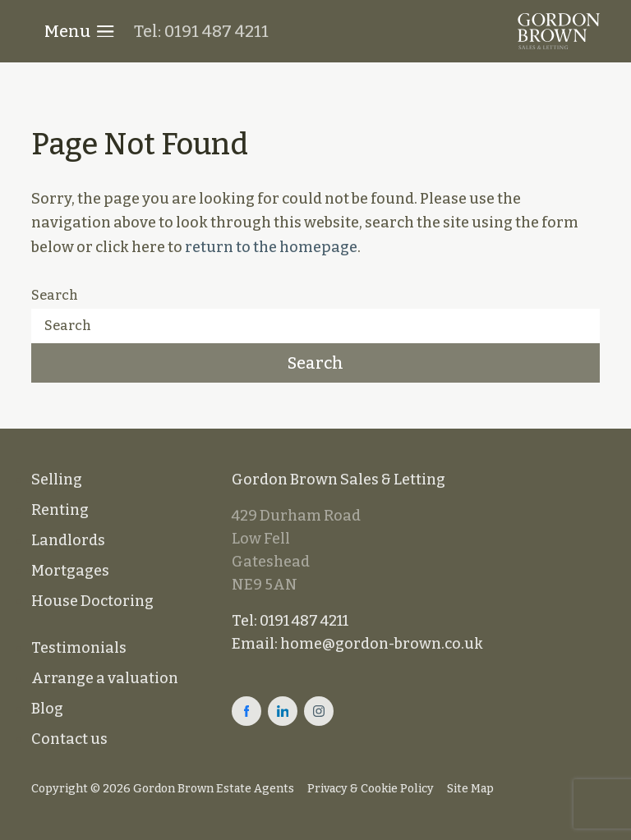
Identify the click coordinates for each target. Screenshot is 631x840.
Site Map (470, 789)
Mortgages (70, 571)
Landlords (68, 540)
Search (55, 295)
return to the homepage (271, 247)
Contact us (69, 739)
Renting (60, 510)
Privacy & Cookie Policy (371, 789)
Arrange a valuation (105, 678)
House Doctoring (92, 601)
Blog (47, 709)
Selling (57, 480)
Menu (79, 31)
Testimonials (79, 648)
